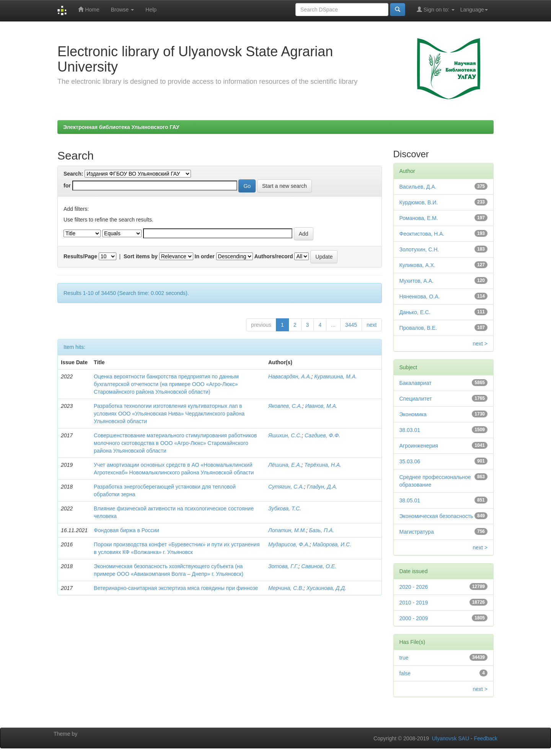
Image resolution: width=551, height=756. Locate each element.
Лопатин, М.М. (287, 530)
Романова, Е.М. (419, 218)
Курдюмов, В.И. (419, 202)
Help (151, 10)
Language (474, 10)
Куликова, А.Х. (417, 265)
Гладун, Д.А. (322, 487)
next (372, 325)
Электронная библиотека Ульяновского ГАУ (121, 127)
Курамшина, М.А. (336, 376)
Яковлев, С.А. (285, 406)
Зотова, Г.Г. (283, 566)
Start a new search (284, 186)
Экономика (413, 414)
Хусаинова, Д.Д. (326, 588)
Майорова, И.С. (332, 544)
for (67, 186)
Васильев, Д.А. (418, 187)
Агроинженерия (419, 446)
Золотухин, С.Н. (419, 249)
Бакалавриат (416, 383)
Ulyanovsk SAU (451, 738)
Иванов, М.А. (321, 406)
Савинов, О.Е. (319, 566)
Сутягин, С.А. (286, 487)
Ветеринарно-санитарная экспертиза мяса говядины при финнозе (176, 588)
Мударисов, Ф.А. (289, 544)
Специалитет (416, 399)
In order (205, 256)
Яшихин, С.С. (285, 435)
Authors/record (273, 256)
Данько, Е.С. (415, 312)
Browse (123, 10)
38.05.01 (410, 500)
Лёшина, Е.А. (285, 465)
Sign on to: (436, 9)
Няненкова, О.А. (420, 297)
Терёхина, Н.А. (323, 465)
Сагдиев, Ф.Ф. (322, 435)
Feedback (486, 738)
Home (89, 9)
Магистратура (417, 532)
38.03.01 (410, 430)
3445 (351, 325)
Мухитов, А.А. (417, 281)
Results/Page (80, 256)
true (404, 658)
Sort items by (141, 256)
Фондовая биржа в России (126, 530)
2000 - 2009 (414, 618)
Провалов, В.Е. (418, 328)
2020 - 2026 (414, 587)
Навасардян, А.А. (290, 376)
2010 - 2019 (414, 603)
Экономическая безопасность (436, 516)
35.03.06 (410, 461)
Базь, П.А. (322, 530)
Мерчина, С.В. (286, 588)
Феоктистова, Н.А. (422, 234)
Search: (73, 174)
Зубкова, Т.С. (285, 508)
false (405, 673)
